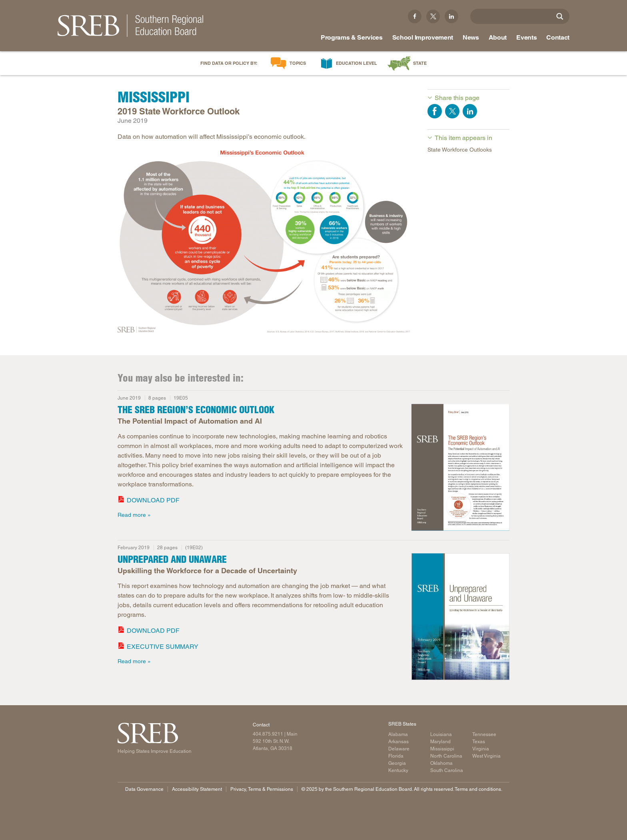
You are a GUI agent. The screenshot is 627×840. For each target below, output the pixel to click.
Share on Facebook (435, 111)
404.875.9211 (268, 734)
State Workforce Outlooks (460, 150)
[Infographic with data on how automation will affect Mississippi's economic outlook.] (265, 241)
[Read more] (460, 469)
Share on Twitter (452, 111)
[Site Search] (560, 16)
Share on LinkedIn (470, 111)
